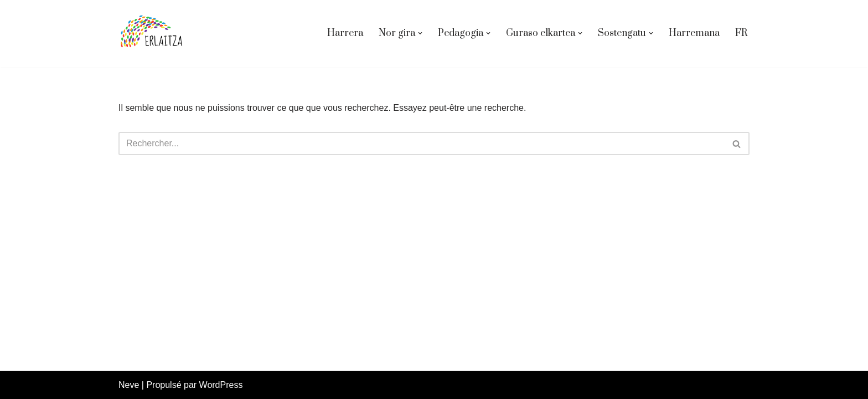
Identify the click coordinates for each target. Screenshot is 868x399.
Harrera (345, 33)
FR (741, 33)
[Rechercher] (422, 144)
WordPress (221, 385)
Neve (129, 385)
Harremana (694, 33)
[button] (420, 33)
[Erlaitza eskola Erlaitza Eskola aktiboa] (152, 34)
